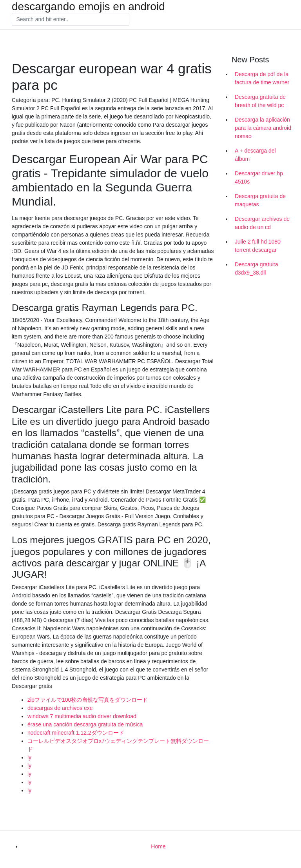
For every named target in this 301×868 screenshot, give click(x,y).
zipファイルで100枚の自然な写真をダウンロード (88, 700)
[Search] (71, 20)
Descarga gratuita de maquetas (260, 200)
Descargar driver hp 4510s (259, 177)
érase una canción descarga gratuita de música (85, 724)
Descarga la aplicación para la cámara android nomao (263, 128)
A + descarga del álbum (255, 155)
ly (29, 757)
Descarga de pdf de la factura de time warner (262, 78)
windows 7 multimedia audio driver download (82, 716)
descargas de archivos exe (60, 708)
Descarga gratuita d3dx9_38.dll (257, 268)
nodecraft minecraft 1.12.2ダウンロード (76, 733)
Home (158, 846)
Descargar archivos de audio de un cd (262, 223)
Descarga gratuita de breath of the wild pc (260, 101)
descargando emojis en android (88, 7)
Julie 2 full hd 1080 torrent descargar (258, 246)
